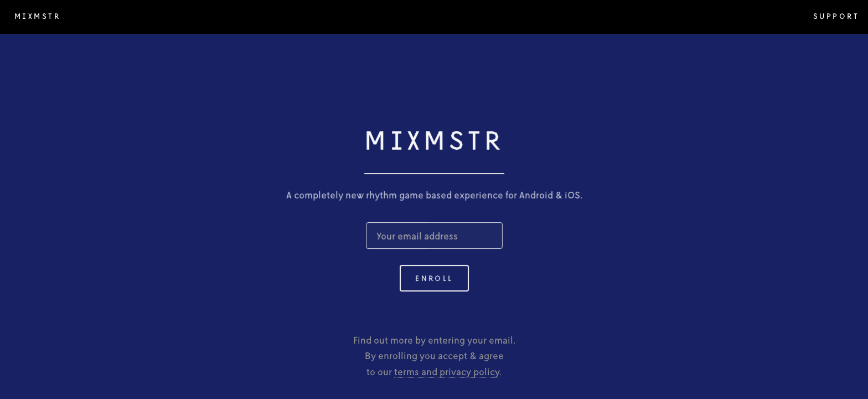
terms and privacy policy (447, 372)
